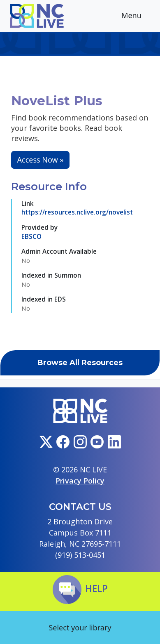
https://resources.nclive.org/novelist (77, 212)
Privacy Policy (80, 481)
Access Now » (41, 160)
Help (80, 589)
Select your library (80, 627)
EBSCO (31, 236)
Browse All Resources (80, 363)
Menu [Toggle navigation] (138, 16)
